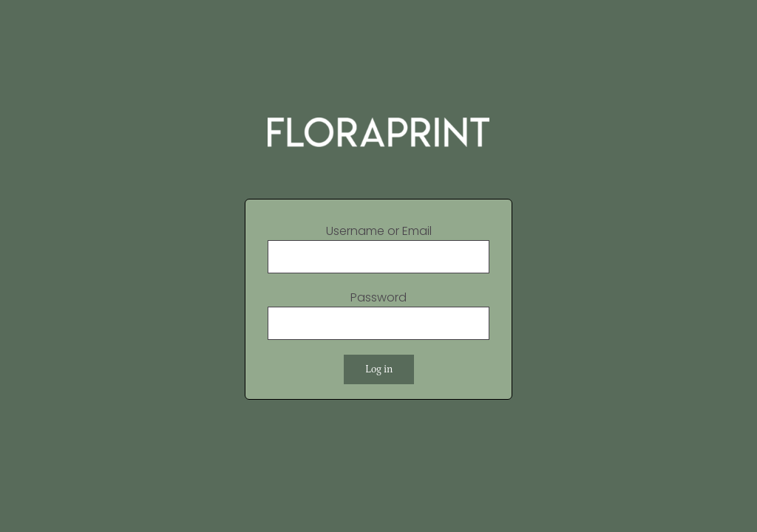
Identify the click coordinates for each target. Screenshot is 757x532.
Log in (379, 369)
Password (378, 297)
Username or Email (379, 231)
